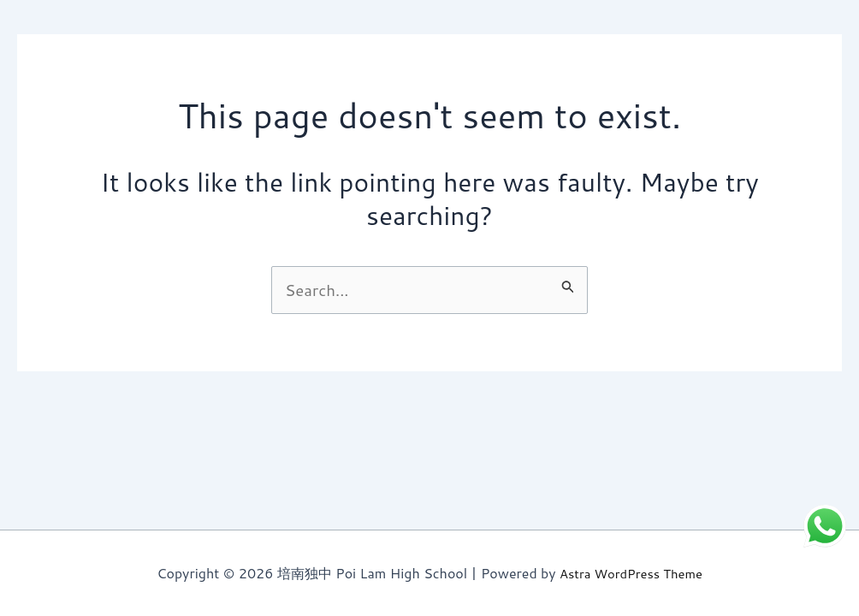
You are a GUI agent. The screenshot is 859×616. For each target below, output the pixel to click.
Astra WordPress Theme (631, 574)
